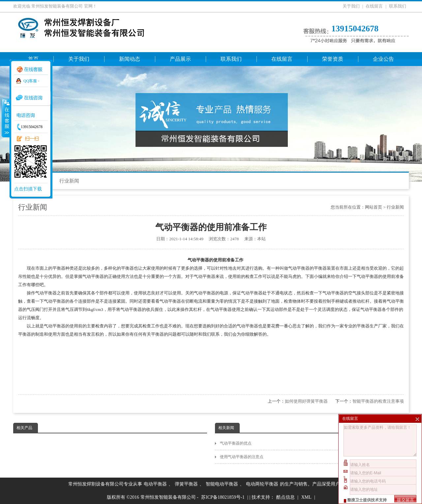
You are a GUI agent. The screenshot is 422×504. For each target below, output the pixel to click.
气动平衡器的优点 (314, 443)
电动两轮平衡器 (262, 484)
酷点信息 (286, 497)
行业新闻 (69, 181)
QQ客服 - (31, 81)
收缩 (6, 118)
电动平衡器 (155, 484)
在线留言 (374, 6)
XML (306, 497)
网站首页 (374, 207)
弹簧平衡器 (186, 484)
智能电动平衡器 (222, 484)
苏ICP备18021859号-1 (223, 497)
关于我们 (351, 6)
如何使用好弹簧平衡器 (306, 401)
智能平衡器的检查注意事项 (378, 401)
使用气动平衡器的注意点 (314, 457)
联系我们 (398, 6)
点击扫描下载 (28, 189)
